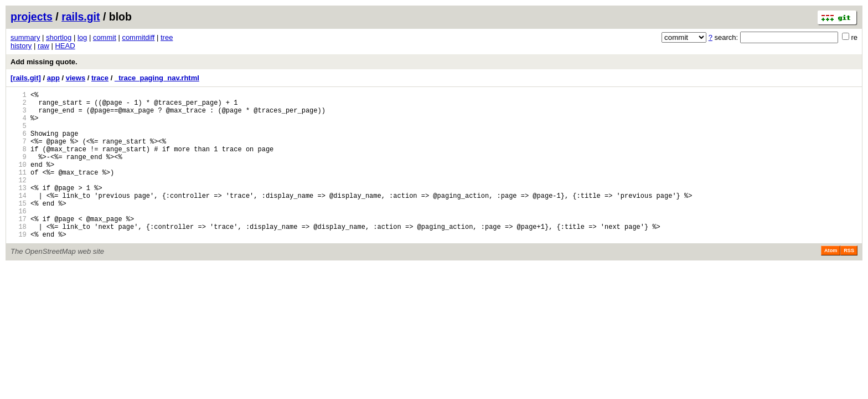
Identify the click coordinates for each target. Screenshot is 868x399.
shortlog (59, 37)
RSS (849, 282)
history (21, 46)
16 (19, 237)
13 (19, 209)
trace (100, 78)
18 (19, 256)
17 (19, 247)
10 (19, 181)
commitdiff (138, 37)
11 (19, 190)
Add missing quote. (44, 62)
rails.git (81, 17)
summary (25, 37)
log (82, 37)
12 (19, 200)
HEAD (65, 46)
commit (105, 37)
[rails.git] (26, 78)
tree (167, 37)
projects (32, 17)
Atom (831, 282)
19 (19, 266)
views (76, 78)
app (53, 78)
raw (43, 46)
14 (19, 219)
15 (19, 228)
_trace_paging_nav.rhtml (157, 78)
